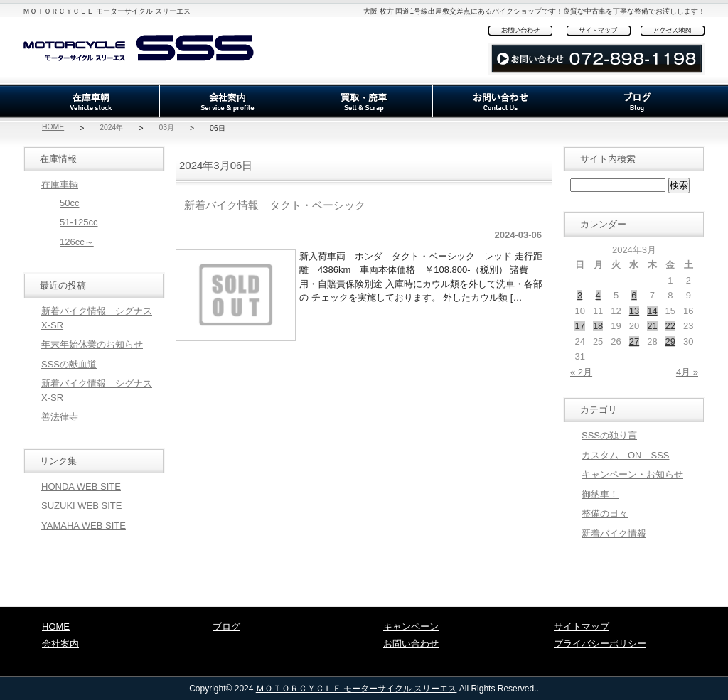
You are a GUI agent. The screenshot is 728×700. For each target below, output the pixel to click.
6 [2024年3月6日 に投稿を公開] (634, 295)
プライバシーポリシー (600, 644)
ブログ (637, 101)
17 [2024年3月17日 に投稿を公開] (579, 326)
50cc (69, 203)
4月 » (687, 372)
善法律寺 (60, 417)
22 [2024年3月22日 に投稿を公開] (670, 326)
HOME (53, 127)
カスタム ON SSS (626, 455)
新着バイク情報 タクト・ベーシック (275, 205)
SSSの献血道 (69, 364)
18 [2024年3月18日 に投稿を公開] (598, 326)
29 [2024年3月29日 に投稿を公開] (670, 341)
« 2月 (581, 372)
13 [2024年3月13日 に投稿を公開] (634, 311)
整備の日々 (605, 513)
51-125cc (79, 222)
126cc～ (77, 242)
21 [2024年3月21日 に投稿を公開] (652, 326)
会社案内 (227, 101)
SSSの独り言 (609, 435)
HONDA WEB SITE (81, 486)
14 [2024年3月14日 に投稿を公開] (652, 311)
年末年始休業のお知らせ (92, 344)
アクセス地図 (673, 30)
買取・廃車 (364, 101)
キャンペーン (411, 626)
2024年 (111, 128)
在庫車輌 (91, 101)
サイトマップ (604, 30)
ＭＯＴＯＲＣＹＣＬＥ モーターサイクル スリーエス (357, 689)
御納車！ (600, 494)
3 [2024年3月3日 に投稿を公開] (580, 295)
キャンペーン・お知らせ (632, 474)
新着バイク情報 (614, 533)
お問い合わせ (528, 30)
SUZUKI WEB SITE (81, 506)
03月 (166, 128)
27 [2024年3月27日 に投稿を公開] (634, 341)
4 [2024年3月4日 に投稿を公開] (598, 295)
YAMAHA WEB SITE (84, 526)
